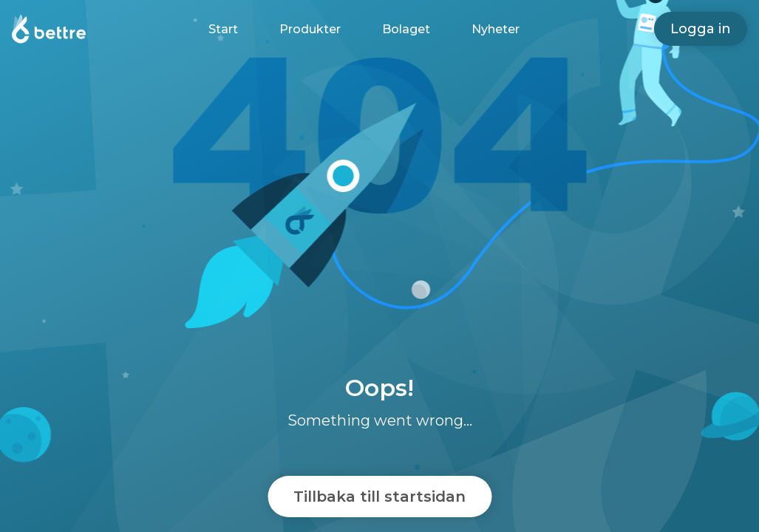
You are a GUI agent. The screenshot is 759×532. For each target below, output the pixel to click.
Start (223, 29)
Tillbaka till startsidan (379, 497)
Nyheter (496, 29)
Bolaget (406, 29)
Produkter (310, 29)
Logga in (701, 29)
